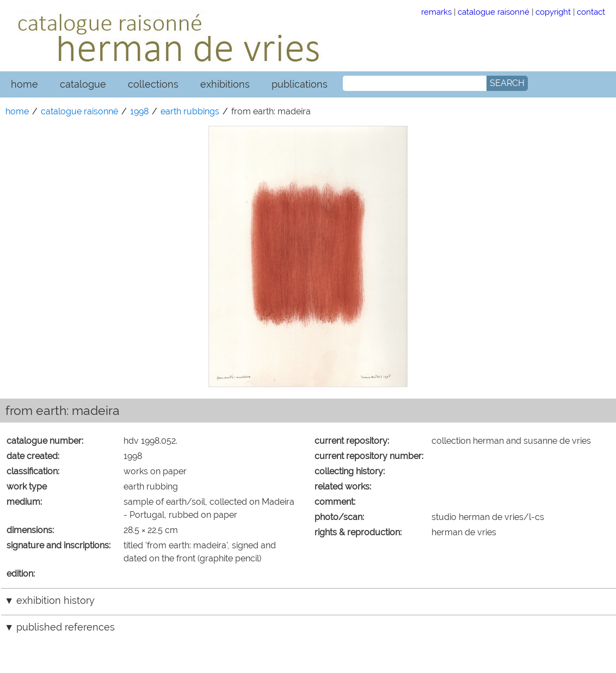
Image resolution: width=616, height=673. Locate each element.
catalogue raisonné (494, 12)
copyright (553, 12)
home (24, 84)
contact (591, 12)
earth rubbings (190, 111)
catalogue (83, 84)
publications (300, 84)
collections (153, 84)
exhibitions (225, 84)
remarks (436, 12)
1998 (139, 111)
